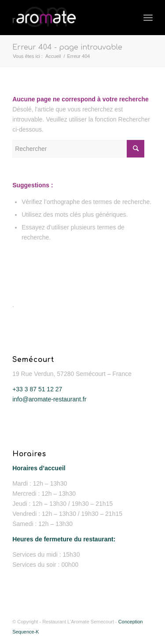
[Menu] (148, 18)
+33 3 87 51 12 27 (37, 389)
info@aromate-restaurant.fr (49, 399)
